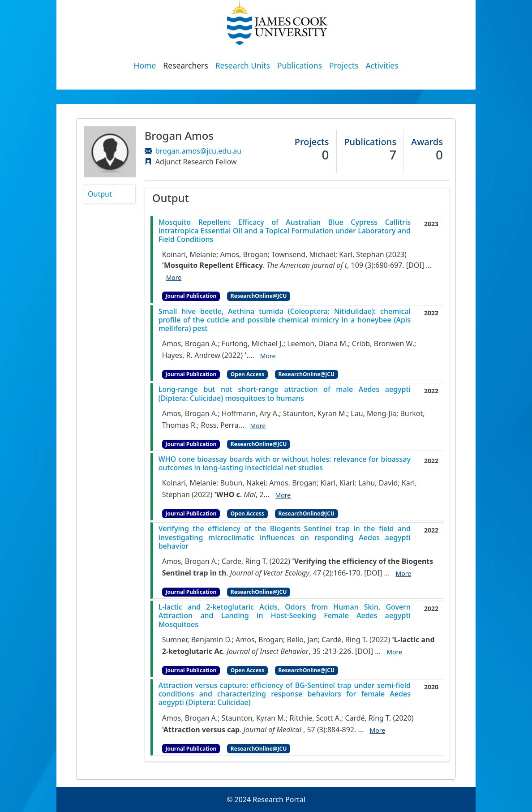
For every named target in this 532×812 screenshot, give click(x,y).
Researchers (185, 65)
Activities (382, 65)
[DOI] (415, 265)
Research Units (243, 65)
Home (145, 65)
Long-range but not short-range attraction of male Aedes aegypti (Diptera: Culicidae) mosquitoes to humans (285, 394)
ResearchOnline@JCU (259, 296)
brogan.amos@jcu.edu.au (198, 151)
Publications (300, 65)
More (174, 277)
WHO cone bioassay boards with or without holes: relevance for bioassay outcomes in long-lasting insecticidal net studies (285, 464)
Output (100, 194)
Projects (344, 65)
